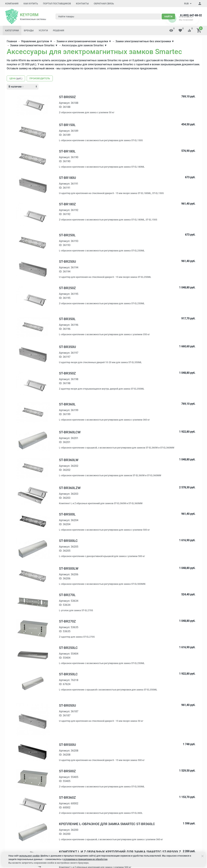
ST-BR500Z (67, 771)
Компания (12, 4)
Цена (16, 78)
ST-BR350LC (68, 674)
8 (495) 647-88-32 (191, 15)
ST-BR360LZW (70, 488)
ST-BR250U (67, 262)
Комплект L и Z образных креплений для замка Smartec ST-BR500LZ (120, 852)
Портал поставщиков (57, 4)
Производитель (40, 78)
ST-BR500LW (69, 568)
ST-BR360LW (69, 460)
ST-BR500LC (68, 541)
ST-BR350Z (67, 373)
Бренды (29, 30)
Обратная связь (104, 4)
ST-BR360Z (67, 797)
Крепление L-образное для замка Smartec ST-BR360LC (107, 824)
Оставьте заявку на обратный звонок (30, 68)
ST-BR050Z (67, 97)
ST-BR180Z (67, 204)
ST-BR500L (67, 514)
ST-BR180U (67, 178)
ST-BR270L (67, 595)
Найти (168, 16)
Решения (59, 30)
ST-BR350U (67, 347)
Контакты (82, 4)
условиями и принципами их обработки (85, 859)
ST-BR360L (67, 404)
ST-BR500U (67, 745)
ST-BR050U (67, 705)
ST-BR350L (67, 319)
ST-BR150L (67, 125)
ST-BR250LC (68, 648)
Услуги (43, 30)
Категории (12, 30)
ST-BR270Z (67, 621)
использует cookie (29, 856)
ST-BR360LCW (70, 432)
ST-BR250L (67, 235)
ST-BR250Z (67, 288)
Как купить (31, 4)
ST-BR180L (67, 151)
